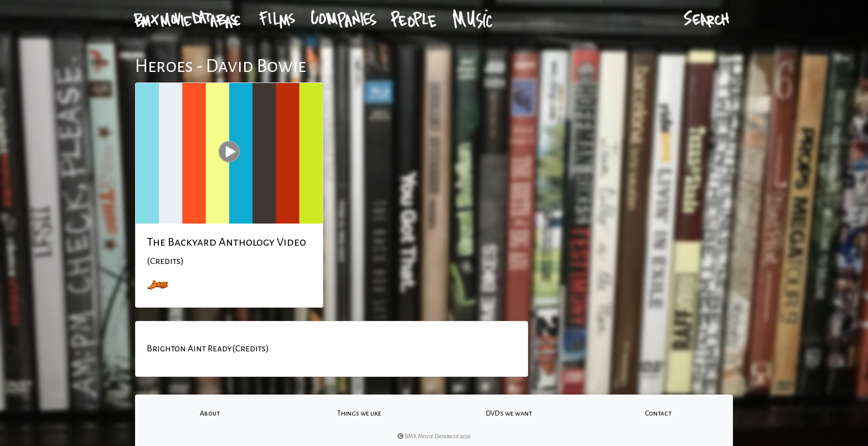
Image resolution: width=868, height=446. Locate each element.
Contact (658, 413)
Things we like (359, 413)
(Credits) (165, 261)
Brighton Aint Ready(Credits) (208, 349)
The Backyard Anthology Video (226, 242)
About (210, 413)
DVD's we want (509, 413)
